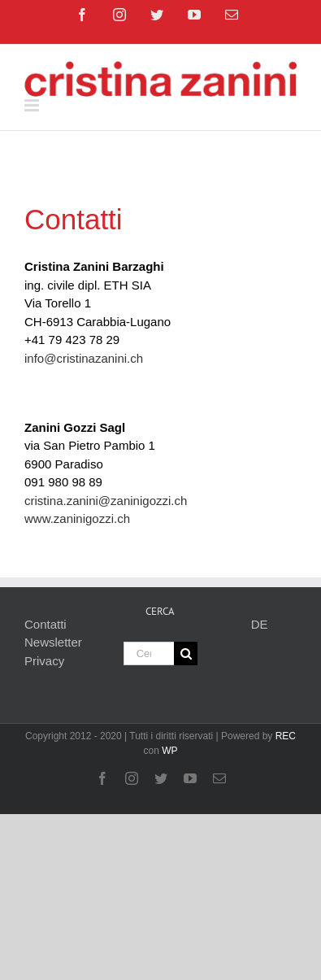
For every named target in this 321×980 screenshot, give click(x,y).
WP (169, 751)
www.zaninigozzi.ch (77, 518)
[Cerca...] (149, 653)
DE (260, 624)
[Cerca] (186, 653)
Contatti (46, 624)
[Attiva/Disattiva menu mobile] (33, 105)
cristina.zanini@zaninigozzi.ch (106, 501)
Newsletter (53, 642)
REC (286, 736)
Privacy (44, 661)
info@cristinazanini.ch (84, 358)
